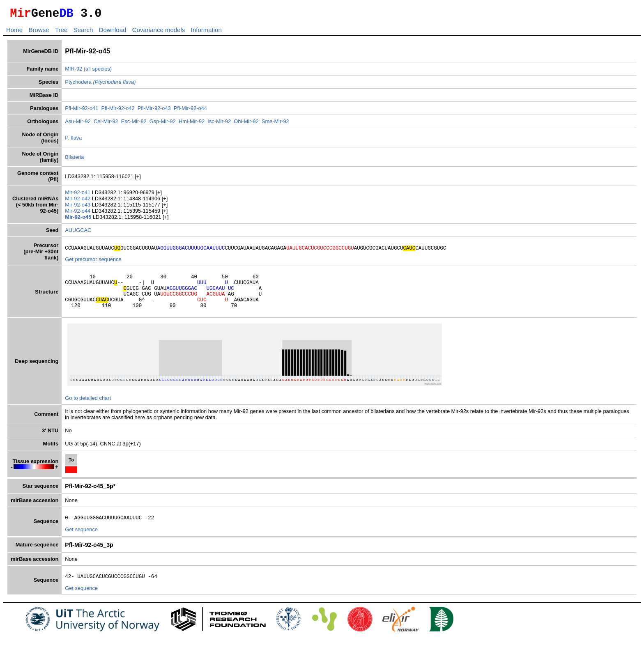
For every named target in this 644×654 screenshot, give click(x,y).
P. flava (73, 140)
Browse (39, 32)
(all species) (98, 71)
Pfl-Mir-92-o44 (190, 111)
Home (14, 32)
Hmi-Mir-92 (192, 124)
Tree (61, 32)
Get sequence (81, 542)
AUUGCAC (78, 233)
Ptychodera (100, 84)
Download (113, 32)
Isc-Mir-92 (219, 124)
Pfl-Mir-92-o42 (118, 111)
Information (206, 32)
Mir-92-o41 (78, 195)
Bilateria (74, 159)
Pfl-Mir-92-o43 (154, 111)
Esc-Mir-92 (134, 124)
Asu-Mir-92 (78, 124)
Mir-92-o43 (78, 207)
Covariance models (159, 32)
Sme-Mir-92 (275, 124)
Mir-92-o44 (78, 213)
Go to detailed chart (88, 409)
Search (83, 32)
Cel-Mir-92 (106, 124)
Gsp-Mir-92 (163, 124)
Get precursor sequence (93, 263)
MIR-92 (74, 71)
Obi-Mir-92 (246, 124)
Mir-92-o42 (78, 201)
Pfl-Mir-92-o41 (82, 111)
